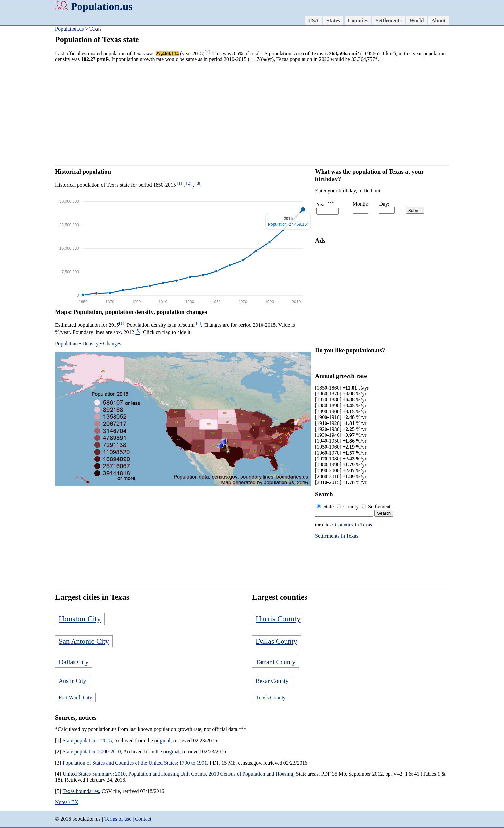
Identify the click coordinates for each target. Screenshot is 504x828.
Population (66, 343)
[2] (189, 183)
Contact (143, 819)
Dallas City (74, 662)
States (333, 21)
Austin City (73, 681)
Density (91, 343)
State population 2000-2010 (92, 752)
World (417, 21)
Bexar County (272, 681)
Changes (112, 343)
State (326, 507)
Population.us (102, 6)
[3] (198, 183)
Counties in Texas (353, 525)
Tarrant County (275, 662)
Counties (358, 21)
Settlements (389, 21)
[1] (180, 183)
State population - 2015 (87, 740)
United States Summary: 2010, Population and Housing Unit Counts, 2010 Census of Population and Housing (178, 774)
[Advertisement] (252, 114)
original (162, 740)
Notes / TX (67, 802)
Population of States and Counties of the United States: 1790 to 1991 (135, 763)
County (348, 507)
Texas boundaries (81, 791)
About (439, 21)
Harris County (278, 619)
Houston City (80, 619)
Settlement (376, 507)
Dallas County (276, 641)
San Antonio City (84, 641)
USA (313, 21)
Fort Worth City (75, 697)
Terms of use (118, 819)
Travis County (271, 697)
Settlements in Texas (337, 536)
